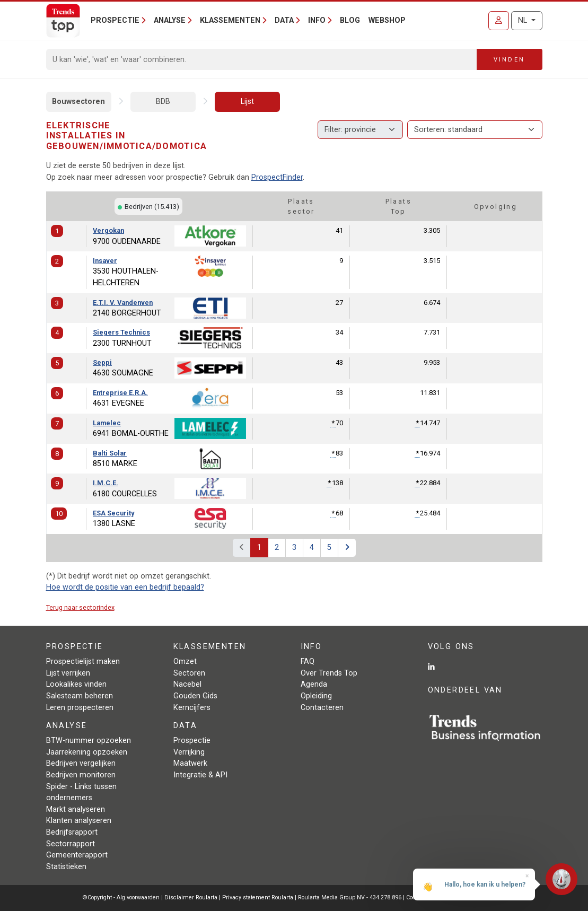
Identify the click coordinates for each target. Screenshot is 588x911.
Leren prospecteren (80, 708)
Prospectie (192, 741)
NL (524, 20)
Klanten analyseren (79, 821)
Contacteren (322, 708)
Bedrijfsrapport (72, 832)
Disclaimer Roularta (191, 897)
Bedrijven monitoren (81, 775)
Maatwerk (190, 763)
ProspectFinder (277, 177)
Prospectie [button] (115, 20)
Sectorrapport (71, 844)
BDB (163, 102)
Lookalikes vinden (76, 684)
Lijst (247, 102)
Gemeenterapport (77, 855)
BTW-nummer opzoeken (89, 741)
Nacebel (187, 684)
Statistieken (66, 867)
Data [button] (284, 20)
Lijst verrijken (68, 673)
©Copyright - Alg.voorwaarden (121, 897)
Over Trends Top (329, 673)
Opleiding (316, 696)
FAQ (308, 662)
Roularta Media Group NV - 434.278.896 (350, 897)
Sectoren (189, 673)
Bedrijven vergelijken (81, 763)
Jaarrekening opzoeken (87, 752)
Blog (350, 20)
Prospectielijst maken (83, 662)
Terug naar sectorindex (80, 607)
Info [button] (317, 20)
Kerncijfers (192, 708)
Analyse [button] (170, 20)
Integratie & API (200, 775)
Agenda (314, 684)
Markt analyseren (76, 809)
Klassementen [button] (230, 20)
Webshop (387, 20)
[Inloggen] (499, 21)
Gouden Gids (195, 696)
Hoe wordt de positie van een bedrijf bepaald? (125, 587)
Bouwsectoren (78, 102)
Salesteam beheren (80, 696)
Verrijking (189, 752)
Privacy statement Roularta (258, 897)
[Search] (262, 59)
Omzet (185, 662)
